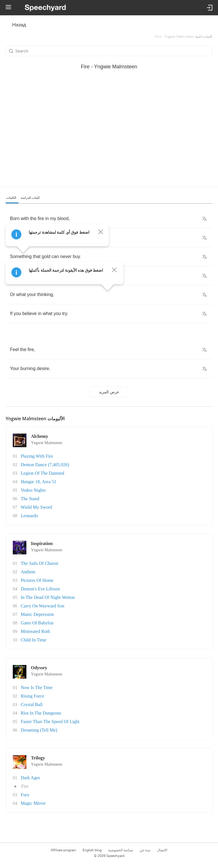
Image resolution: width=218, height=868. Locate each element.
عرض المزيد (109, 392)
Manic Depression (37, 614)
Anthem (28, 572)
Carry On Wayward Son (43, 606)
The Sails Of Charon (39, 563)
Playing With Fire (37, 456)
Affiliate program (63, 850)
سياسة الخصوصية (121, 850)
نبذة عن (145, 850)
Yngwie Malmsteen (47, 443)
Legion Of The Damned (42, 473)
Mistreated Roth (35, 631)
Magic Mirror (33, 803)
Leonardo (29, 516)
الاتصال (162, 850)
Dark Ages (30, 778)
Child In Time (33, 640)
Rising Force (32, 696)
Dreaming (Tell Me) (39, 730)
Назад (19, 25)
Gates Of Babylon (37, 623)
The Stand (30, 499)
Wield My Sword (36, 507)
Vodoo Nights (33, 490)
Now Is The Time (37, 688)
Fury (25, 795)
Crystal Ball (32, 705)
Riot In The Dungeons (41, 713)
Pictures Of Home (37, 580)
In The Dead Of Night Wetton (48, 597)
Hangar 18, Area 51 (38, 482)
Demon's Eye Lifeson (40, 589)
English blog (92, 850)
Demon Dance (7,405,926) (45, 465)
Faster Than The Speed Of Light (50, 722)
